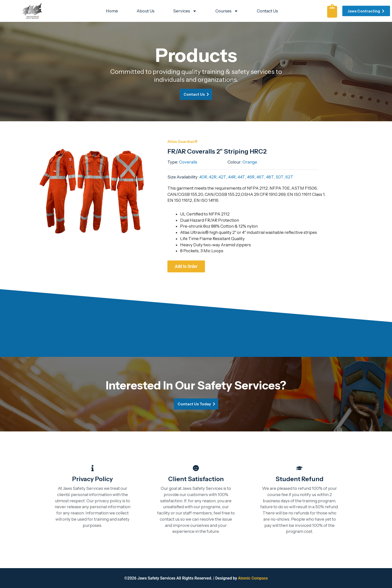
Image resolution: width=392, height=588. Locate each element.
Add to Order (186, 266)
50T (276, 177)
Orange (250, 162)
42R (212, 177)
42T (222, 177)
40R (203, 177)
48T (267, 177)
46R (249, 177)
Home (112, 11)
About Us (146, 11)
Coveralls (188, 162)
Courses (227, 11)
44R (231, 177)
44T (240, 177)
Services (185, 11)
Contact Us (267, 11)
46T (258, 177)
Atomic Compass (253, 578)
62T (286, 177)
